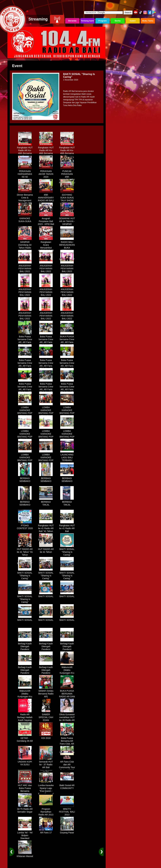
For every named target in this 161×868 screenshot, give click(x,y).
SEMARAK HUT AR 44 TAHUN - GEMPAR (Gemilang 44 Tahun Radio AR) (67, 224)
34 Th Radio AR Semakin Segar (25, 809)
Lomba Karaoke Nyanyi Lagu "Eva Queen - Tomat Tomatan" (46, 788)
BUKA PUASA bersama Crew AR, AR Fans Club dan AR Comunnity (67, 341)
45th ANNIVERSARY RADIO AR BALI (46, 197)
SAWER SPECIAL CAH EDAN (46, 716)
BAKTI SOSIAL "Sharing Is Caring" (67, 551)
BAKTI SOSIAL (46, 595)
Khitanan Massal (25, 855)
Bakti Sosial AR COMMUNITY (67, 786)
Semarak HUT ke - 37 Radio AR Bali (46, 763)
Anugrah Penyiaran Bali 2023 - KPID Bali (46, 220)
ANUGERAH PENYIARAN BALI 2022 (25, 267)
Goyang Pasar (67, 831)
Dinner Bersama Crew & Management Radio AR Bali (25, 198)
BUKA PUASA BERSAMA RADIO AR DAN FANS (67, 694)
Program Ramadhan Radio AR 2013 (46, 811)
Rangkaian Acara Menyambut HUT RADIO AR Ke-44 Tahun (46, 247)
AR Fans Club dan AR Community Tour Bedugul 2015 (67, 765)
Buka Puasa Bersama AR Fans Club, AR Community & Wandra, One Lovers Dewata (67, 744)
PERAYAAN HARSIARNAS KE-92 (25, 173)
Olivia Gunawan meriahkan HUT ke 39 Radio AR (67, 716)
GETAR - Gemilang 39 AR (25, 738)
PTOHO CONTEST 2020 (25, 526)
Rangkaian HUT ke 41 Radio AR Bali (67, 527)
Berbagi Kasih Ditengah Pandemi (25, 645)
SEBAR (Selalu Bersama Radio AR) (46, 693)
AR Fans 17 (46, 831)
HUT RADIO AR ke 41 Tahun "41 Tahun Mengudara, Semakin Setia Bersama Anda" (25, 555)
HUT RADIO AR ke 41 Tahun (46, 549)
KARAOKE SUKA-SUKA (25, 219)
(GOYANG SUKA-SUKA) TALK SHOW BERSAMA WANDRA (67, 199)
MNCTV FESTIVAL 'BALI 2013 (67, 811)
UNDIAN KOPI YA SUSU (25, 762)
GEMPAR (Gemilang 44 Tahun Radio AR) (25, 245)
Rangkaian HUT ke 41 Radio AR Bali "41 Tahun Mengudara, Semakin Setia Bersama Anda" (46, 531)
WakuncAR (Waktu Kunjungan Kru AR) (67, 670)
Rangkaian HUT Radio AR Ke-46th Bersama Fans (25, 151)
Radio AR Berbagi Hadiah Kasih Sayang (25, 716)
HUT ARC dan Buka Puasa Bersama (25, 787)
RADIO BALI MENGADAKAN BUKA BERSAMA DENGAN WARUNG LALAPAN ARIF (67, 249)
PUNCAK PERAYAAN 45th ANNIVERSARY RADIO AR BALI (67, 176)
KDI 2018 (46, 737)
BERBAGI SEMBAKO (25, 479)
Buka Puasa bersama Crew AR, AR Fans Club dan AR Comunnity (25, 341)
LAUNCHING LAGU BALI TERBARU (67, 456)
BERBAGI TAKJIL (46, 502)
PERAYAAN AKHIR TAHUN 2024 (46, 173)
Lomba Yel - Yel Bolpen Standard (25, 834)
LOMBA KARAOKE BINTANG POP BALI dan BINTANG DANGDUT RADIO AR (25, 415)
